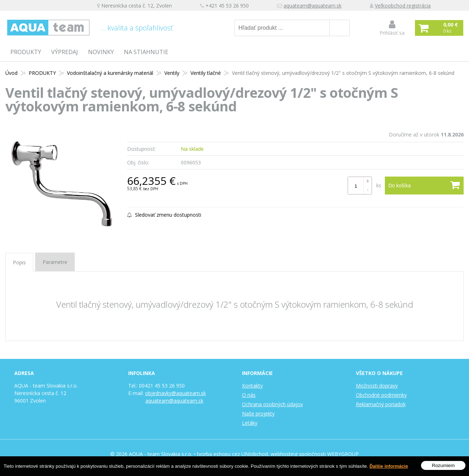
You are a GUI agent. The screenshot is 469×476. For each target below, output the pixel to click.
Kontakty (252, 386)
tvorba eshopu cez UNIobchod (232, 454)
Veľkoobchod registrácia (403, 6)
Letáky (250, 423)
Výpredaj (65, 52)
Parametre (55, 262)
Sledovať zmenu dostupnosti (164, 215)
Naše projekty (258, 414)
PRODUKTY (26, 52)
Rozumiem (443, 467)
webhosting (284, 454)
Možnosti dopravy (377, 386)
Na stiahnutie (146, 52)
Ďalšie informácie (389, 467)
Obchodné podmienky (381, 395)
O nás (249, 395)
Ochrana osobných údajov (272, 404)
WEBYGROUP (343, 454)
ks (379, 185)
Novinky (101, 52)
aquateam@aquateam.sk (313, 6)
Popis (19, 262)
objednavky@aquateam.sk (175, 393)
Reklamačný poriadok (381, 404)
